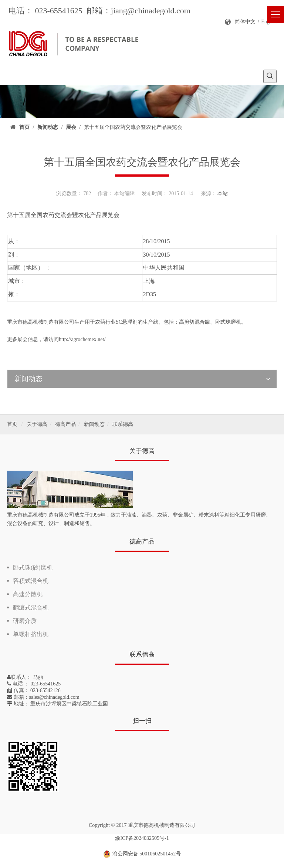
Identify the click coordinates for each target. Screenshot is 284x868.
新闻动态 (94, 424)
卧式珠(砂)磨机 (33, 567)
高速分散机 (28, 594)
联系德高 (123, 424)
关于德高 (37, 424)
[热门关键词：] (270, 76)
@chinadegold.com (159, 11)
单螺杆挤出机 (31, 634)
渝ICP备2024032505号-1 (142, 838)
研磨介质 (25, 621)
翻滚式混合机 (31, 607)
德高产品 (65, 424)
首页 (12, 424)
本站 (223, 193)
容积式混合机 (31, 581)
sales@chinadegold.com (54, 697)
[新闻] (142, 101)
